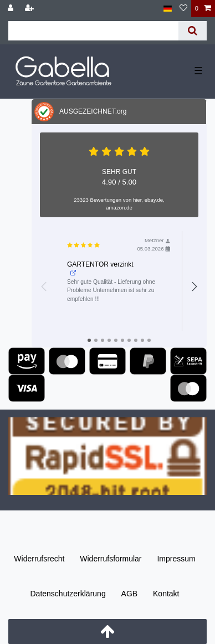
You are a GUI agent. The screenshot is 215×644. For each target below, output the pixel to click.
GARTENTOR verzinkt (100, 268)
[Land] (168, 9)
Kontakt (166, 594)
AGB (130, 594)
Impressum (176, 559)
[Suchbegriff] (93, 31)
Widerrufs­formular (111, 559)
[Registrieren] (30, 9)
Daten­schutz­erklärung (68, 594)
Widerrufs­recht (39, 559)
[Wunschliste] (183, 9)
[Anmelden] (12, 9)
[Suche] (193, 31)
